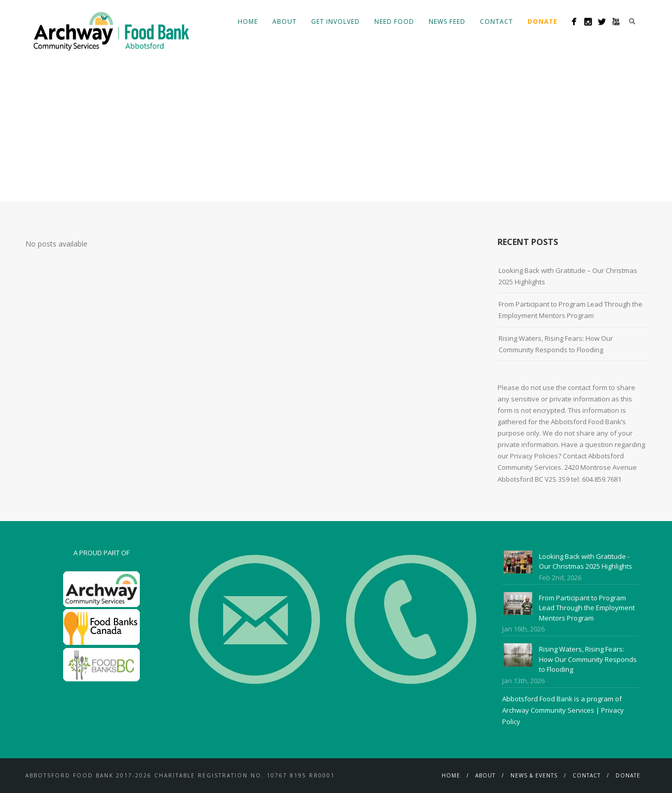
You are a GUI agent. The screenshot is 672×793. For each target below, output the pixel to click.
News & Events (534, 775)
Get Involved (335, 21)
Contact (496, 21)
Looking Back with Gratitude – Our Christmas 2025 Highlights (568, 276)
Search (632, 21)
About (284, 21)
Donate (628, 775)
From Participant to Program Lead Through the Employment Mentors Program (571, 310)
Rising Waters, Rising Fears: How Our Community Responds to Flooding (556, 344)
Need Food (394, 21)
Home (248, 21)
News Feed (447, 21)
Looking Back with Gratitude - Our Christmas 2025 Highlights (586, 561)
